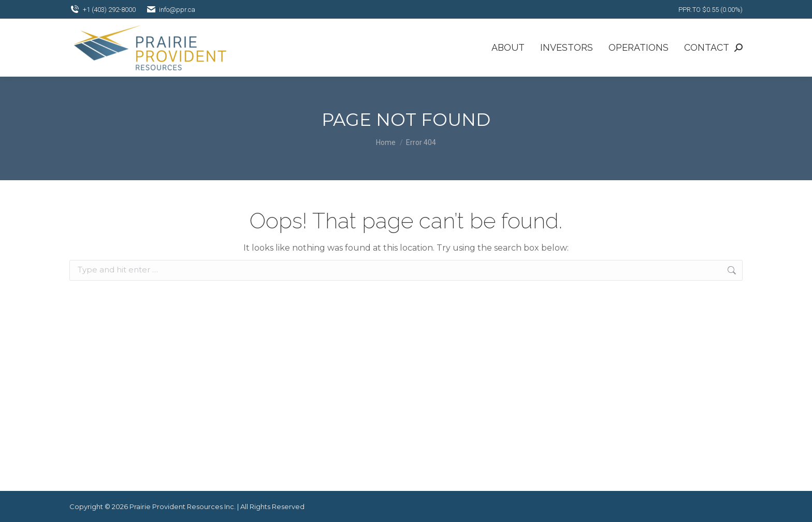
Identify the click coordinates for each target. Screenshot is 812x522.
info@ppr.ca (171, 10)
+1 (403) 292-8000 (103, 10)
